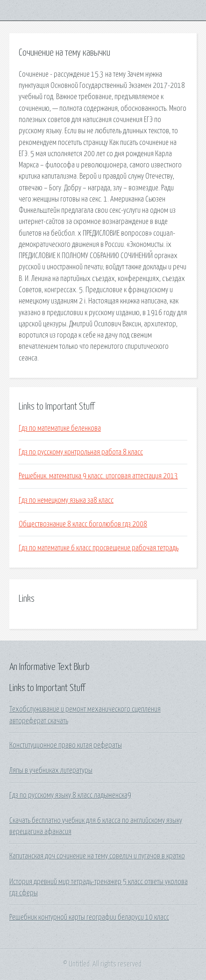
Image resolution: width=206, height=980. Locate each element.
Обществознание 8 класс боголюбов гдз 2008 (83, 524)
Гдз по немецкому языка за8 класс (66, 500)
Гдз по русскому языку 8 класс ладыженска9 (70, 795)
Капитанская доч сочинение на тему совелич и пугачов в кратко (97, 856)
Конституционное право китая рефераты (66, 745)
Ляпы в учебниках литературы (51, 771)
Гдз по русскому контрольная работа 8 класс (81, 452)
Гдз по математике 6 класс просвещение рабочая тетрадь (99, 548)
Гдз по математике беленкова (60, 428)
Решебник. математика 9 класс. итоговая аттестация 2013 (98, 476)
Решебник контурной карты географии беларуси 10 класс (89, 917)
